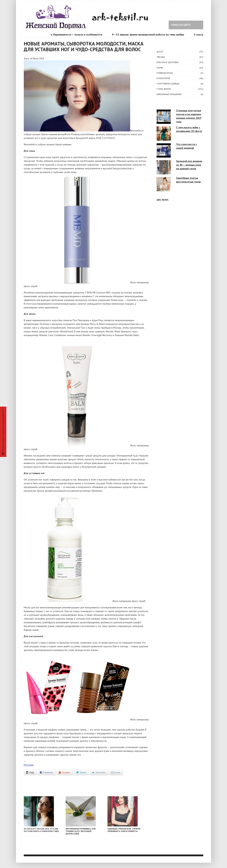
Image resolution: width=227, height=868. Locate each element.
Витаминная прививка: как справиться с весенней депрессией (81, 831)
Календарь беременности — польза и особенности (72, 35)
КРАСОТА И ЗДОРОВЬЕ (168, 62)
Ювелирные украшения (169, 94)
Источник (29, 765)
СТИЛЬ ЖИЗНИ (164, 89)
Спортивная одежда (168, 84)
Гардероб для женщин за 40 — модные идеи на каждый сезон (189, 165)
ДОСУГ (160, 52)
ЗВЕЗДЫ (161, 57)
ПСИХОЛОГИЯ (163, 78)
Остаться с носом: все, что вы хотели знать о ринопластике (41, 830)
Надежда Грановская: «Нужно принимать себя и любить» (124, 830)
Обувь (160, 68)
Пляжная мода (165, 73)
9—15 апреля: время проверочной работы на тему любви (149, 35)
